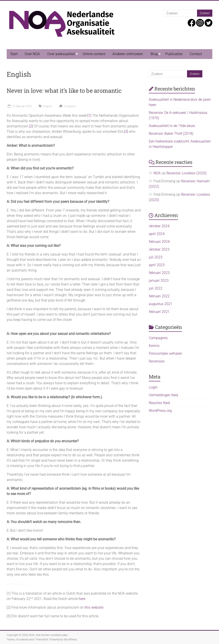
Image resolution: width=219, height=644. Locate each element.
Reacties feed (159, 403)
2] (32, 126)
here (82, 599)
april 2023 (157, 265)
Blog (154, 54)
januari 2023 (159, 281)
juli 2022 (156, 288)
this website (94, 607)
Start (14, 54)
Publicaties (174, 54)
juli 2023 (156, 257)
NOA (157, 173)
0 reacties (67, 106)
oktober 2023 (159, 249)
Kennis (154, 346)
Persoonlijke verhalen (165, 353)
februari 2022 (159, 296)
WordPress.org (160, 411)
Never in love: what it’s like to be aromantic (64, 91)
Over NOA (32, 54)
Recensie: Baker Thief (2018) (171, 134)
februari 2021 (159, 312)
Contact (196, 54)
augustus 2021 (161, 304)
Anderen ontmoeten (128, 54)
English (47, 106)
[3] (126, 132)
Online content (94, 54)
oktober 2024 (159, 226)
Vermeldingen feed (163, 395)
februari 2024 (159, 242)
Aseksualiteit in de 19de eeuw (172, 126)
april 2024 (157, 234)
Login (153, 387)
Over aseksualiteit (61, 54)
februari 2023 (159, 273)
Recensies (157, 361)
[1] (89, 116)
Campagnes (158, 338)
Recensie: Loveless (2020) (186, 173)
